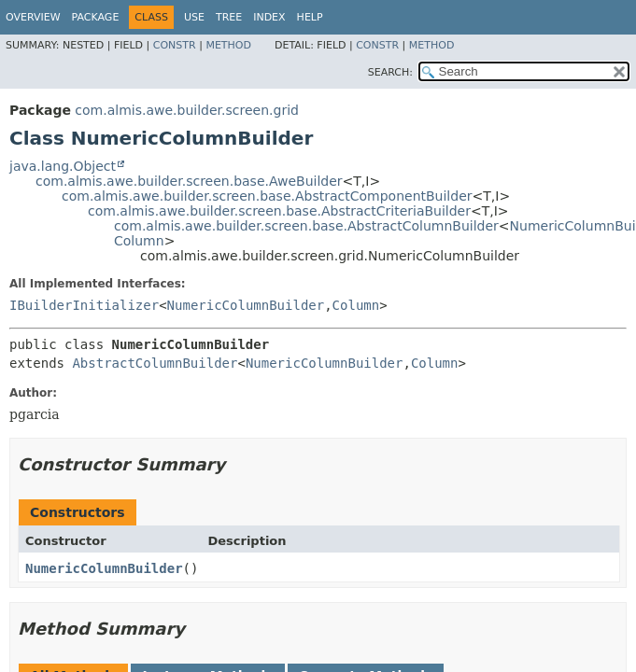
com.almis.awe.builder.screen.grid (187, 110)
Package (96, 17)
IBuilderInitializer (84, 305)
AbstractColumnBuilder (155, 363)
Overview (33, 17)
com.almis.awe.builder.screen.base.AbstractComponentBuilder (267, 196)
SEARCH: (390, 72)
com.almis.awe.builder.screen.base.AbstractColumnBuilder (306, 226)
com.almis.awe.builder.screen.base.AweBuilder (189, 181)
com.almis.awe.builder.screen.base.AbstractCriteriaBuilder (279, 211)
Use (194, 17)
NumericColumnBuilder (246, 305)
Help (310, 17)
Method (228, 45)
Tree (229, 17)
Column (139, 241)
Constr (175, 45)
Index (269, 17)
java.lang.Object (63, 166)
